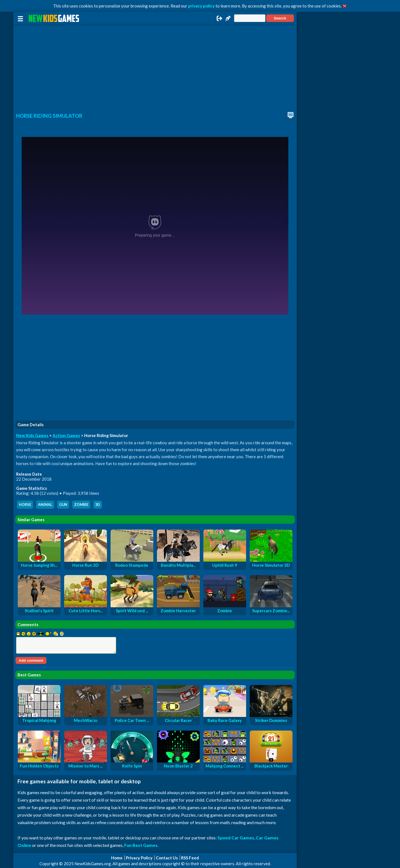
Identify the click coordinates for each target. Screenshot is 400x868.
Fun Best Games (141, 845)
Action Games (66, 435)
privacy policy (201, 6)
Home (117, 858)
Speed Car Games (236, 838)
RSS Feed (190, 858)
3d (98, 505)
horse (25, 505)
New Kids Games (32, 435)
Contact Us (167, 858)
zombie (81, 505)
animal (45, 505)
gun (63, 505)
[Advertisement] (155, 67)
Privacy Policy (139, 858)
